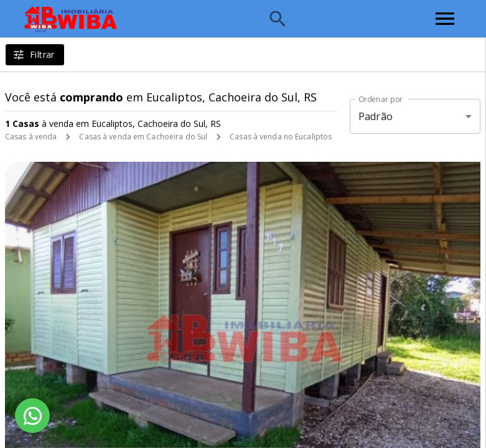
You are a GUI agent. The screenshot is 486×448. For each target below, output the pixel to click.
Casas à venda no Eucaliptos (281, 137)
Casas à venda (31, 137)
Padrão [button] (376, 116)
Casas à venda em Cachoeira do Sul (143, 137)
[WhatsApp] (32, 416)
